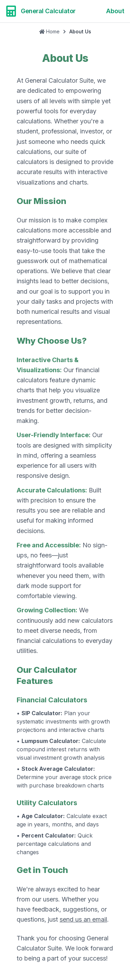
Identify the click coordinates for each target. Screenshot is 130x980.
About (115, 11)
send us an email (83, 919)
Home (49, 31)
